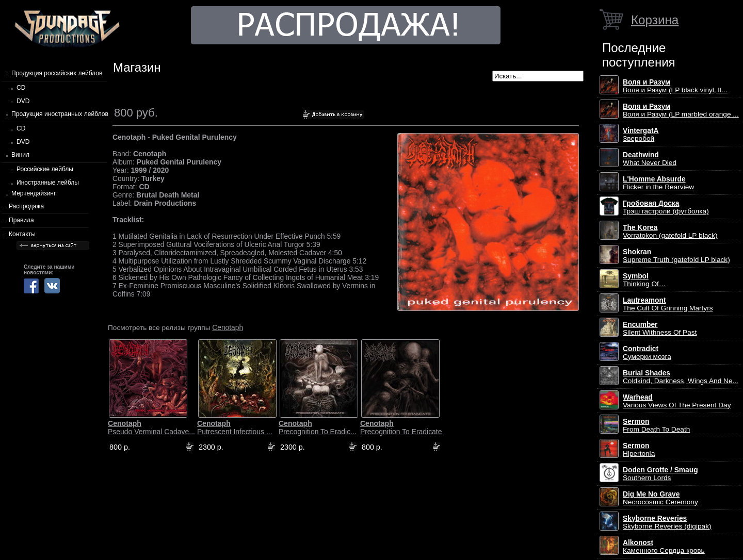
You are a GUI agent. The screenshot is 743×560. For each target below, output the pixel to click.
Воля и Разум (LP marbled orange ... (681, 110)
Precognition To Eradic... (318, 427)
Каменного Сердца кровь (664, 547)
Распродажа (26, 206)
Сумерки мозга (647, 353)
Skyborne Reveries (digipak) (667, 522)
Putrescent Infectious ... (235, 427)
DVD (23, 101)
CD (21, 88)
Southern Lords (660, 474)
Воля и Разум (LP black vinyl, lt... (675, 86)
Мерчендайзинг (34, 193)
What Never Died (650, 159)
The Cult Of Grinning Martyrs (668, 304)
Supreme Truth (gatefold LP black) (676, 256)
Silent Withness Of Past (660, 328)
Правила (21, 220)
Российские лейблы (45, 169)
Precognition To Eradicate (401, 427)
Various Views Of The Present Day (677, 401)
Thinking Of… (644, 280)
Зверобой (641, 135)
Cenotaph (228, 327)
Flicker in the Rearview (658, 183)
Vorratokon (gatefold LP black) (670, 232)
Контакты (22, 234)
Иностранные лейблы (48, 183)
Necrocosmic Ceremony (660, 498)
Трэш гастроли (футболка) (666, 207)
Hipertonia (639, 450)
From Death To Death (656, 425)
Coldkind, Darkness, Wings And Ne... (681, 377)
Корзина (655, 20)
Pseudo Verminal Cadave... (151, 427)
